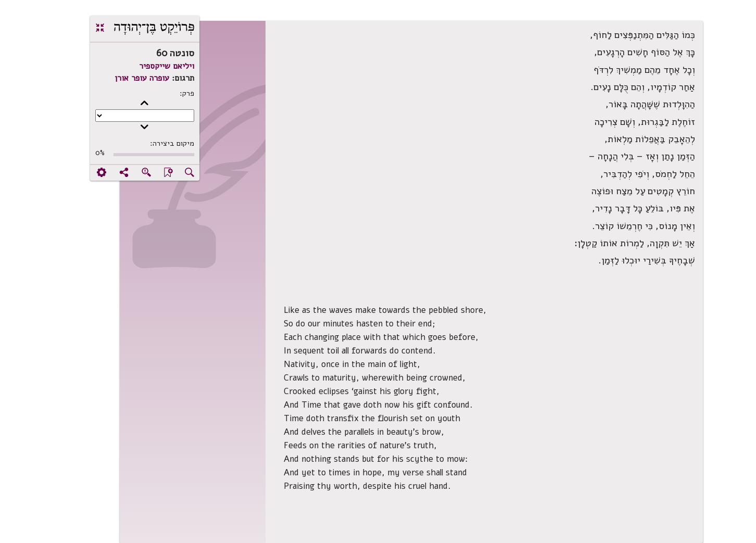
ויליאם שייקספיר (133, 66)
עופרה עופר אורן (109, 78)
